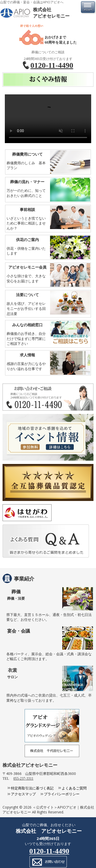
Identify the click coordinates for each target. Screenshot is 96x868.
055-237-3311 (23, 779)
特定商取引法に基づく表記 (32, 788)
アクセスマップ (23, 794)
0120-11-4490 (52, 65)
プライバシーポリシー (62, 794)
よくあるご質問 (74, 788)
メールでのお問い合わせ (48, 862)
